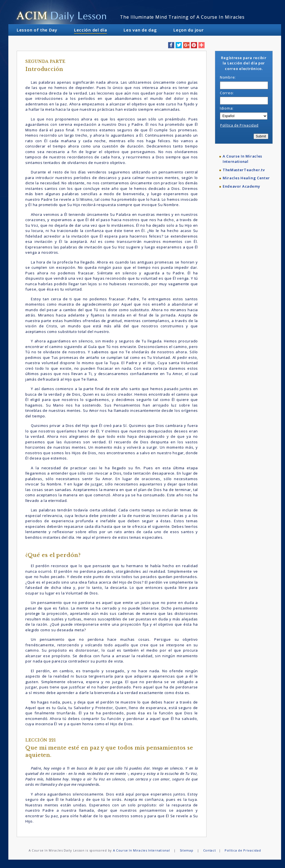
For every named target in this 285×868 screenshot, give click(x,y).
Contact (210, 850)
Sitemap (187, 850)
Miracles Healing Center (246, 178)
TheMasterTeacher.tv (244, 170)
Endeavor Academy (241, 186)
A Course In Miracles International (242, 159)
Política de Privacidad (239, 125)
